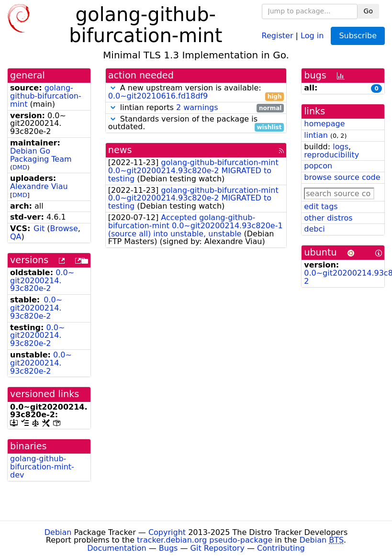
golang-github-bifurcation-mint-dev (42, 467)
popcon (318, 166)
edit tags (321, 206)
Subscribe (358, 36)
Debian (58, 532)
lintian (316, 135)
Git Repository (218, 548)
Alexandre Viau (39, 186)
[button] (113, 88)
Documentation (117, 548)
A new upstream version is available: (196, 92)
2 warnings (197, 107)
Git (39, 228)
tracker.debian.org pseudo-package (205, 540)
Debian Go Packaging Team (41, 155)
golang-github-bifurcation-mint (46, 96)
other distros (328, 218)
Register (278, 35)
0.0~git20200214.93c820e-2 (42, 281)
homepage (324, 124)
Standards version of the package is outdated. (196, 123)
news (120, 150)
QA (16, 237)
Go (368, 11)
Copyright (167, 532)
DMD (20, 167)
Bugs (168, 548)
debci (314, 229)
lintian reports (196, 108)
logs (341, 147)
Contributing (281, 548)
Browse (64, 228)
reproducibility (331, 155)
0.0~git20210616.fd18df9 (158, 96)
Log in (312, 35)
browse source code (342, 177)
